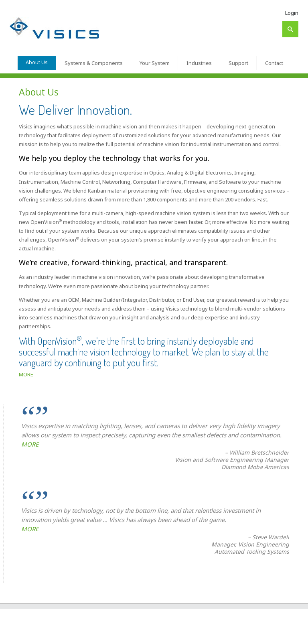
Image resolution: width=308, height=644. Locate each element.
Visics (35, 635)
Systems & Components (94, 63)
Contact (274, 63)
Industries (199, 63)
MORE (26, 374)
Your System (155, 63)
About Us (37, 62)
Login (292, 13)
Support (238, 63)
